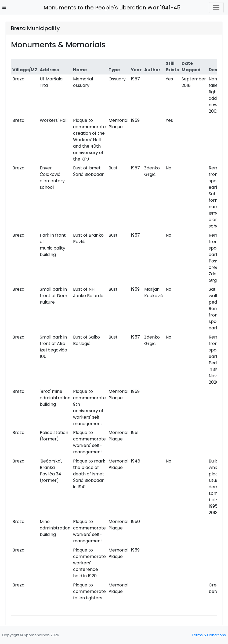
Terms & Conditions (209, 635)
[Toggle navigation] (216, 8)
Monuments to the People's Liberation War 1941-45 (111, 8)
